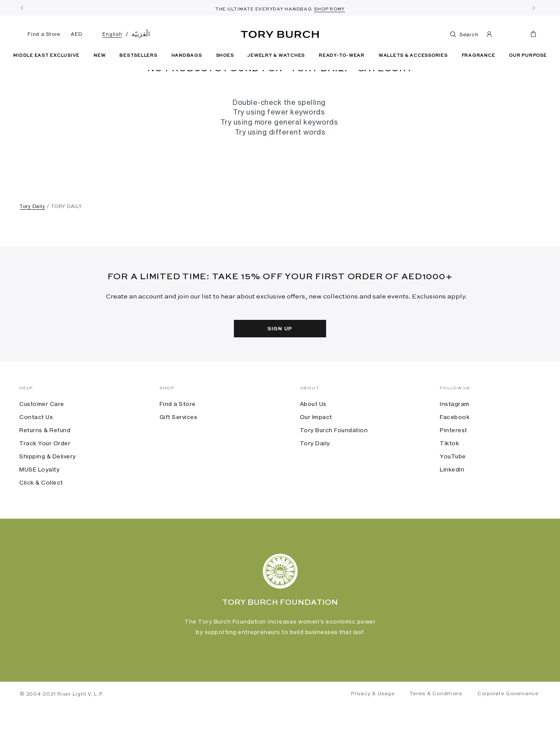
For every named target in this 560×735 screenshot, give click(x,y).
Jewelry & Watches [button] (276, 55)
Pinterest (454, 458)
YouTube (453, 485)
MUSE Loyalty (39, 498)
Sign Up (280, 357)
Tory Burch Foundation (334, 458)
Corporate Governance (508, 722)
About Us (313, 432)
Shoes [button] (225, 55)
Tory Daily (32, 235)
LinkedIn (452, 498)
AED (76, 34)
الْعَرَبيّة (141, 34)
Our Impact (316, 445)
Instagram (455, 432)
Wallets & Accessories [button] (413, 55)
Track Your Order (45, 472)
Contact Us (36, 445)
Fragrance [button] (478, 55)
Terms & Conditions (436, 722)
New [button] (99, 55)
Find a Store (40, 34)
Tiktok (449, 472)
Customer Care (42, 432)
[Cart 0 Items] (530, 36)
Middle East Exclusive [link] (46, 55)
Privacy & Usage (373, 722)
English (112, 34)
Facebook (455, 445)
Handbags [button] (187, 55)
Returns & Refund (45, 458)
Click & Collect (41, 511)
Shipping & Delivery (48, 485)
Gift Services (179, 445)
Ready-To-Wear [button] (342, 55)
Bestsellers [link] (138, 55)
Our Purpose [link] (528, 55)
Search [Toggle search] (464, 34)
